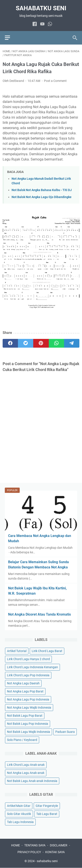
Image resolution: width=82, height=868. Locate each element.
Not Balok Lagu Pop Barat (25, 716)
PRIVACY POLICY (29, 852)
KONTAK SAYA (55, 852)
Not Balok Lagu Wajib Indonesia (29, 732)
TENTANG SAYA (35, 845)
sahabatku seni (41, 8)
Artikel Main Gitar (19, 806)
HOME (16, 845)
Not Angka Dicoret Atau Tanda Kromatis (39, 614)
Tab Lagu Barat (47, 814)
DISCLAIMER (59, 845)
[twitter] (26, 343)
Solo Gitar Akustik (19, 814)
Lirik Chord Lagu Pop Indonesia (28, 675)
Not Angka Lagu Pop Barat (25, 691)
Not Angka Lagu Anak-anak (26, 773)
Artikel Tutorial (17, 651)
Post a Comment (55, 81)
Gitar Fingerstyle (47, 806)
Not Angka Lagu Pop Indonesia (28, 699)
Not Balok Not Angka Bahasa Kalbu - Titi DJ (42, 190)
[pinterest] (41, 343)
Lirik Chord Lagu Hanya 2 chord (28, 659)
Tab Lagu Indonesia (20, 822)
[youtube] (42, 24)
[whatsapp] (50, 24)
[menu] (10, 38)
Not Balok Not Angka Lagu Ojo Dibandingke (42, 197)
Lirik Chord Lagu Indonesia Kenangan (32, 667)
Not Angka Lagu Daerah (23, 683)
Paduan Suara (65, 732)
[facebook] (35, 24)
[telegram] (72, 343)
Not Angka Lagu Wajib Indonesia (29, 708)
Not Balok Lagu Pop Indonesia (28, 724)
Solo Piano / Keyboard (22, 740)
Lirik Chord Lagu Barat (47, 651)
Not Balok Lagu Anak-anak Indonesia (32, 781)
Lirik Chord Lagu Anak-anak (26, 765)
